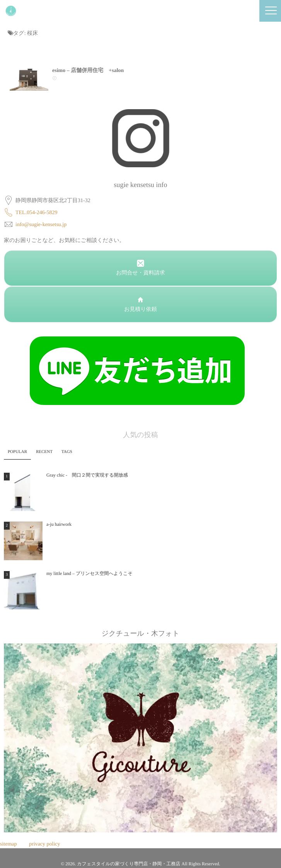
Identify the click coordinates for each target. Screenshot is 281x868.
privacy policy (44, 844)
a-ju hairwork (59, 524)
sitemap (9, 844)
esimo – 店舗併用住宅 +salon (88, 71)
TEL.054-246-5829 (36, 213)
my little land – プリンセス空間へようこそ (89, 573)
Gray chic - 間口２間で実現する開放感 (87, 475)
